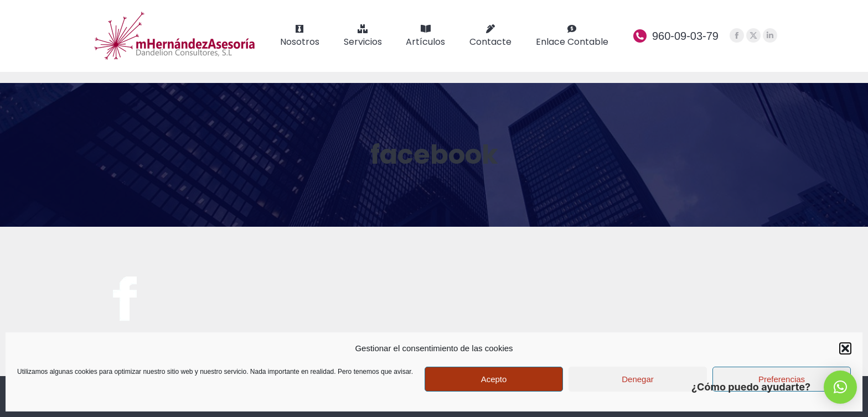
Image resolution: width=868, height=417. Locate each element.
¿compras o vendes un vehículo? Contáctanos (194, 6)
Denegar (638, 379)
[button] (845, 348)
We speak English (723, 6)
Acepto (494, 379)
